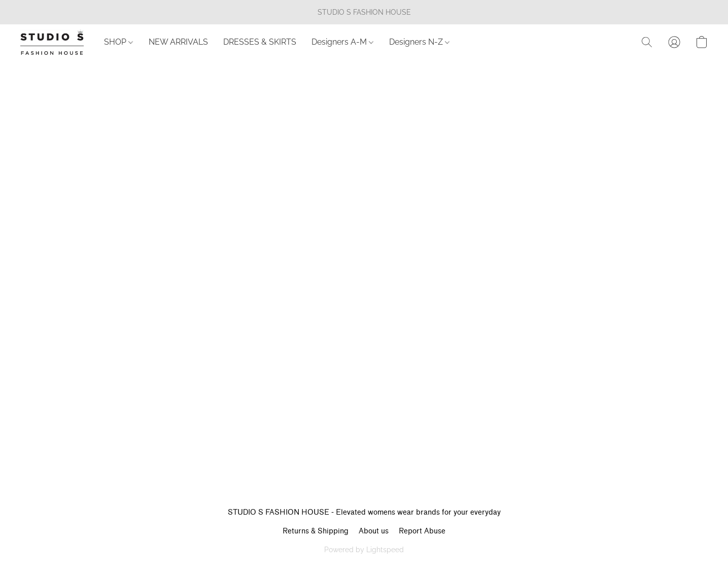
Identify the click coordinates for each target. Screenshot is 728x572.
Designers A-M (342, 42)
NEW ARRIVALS (178, 42)
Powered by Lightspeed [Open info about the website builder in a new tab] (364, 550)
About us (374, 531)
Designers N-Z (419, 42)
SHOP (118, 42)
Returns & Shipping (316, 531)
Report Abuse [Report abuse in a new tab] (422, 531)
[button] (52, 42)
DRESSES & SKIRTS (260, 42)
